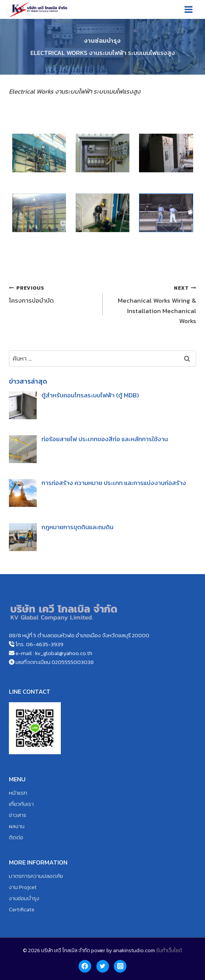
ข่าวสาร (18, 815)
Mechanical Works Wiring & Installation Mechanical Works (153, 304)
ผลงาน (17, 826)
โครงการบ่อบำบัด (53, 294)
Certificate (22, 909)
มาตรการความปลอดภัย (36, 876)
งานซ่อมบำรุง (102, 40)
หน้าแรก (18, 793)
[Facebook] (85, 966)
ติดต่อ (16, 837)
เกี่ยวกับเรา (21, 804)
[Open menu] (188, 9)
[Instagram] (120, 966)
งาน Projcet (23, 887)
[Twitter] (103, 966)
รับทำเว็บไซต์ (169, 950)
